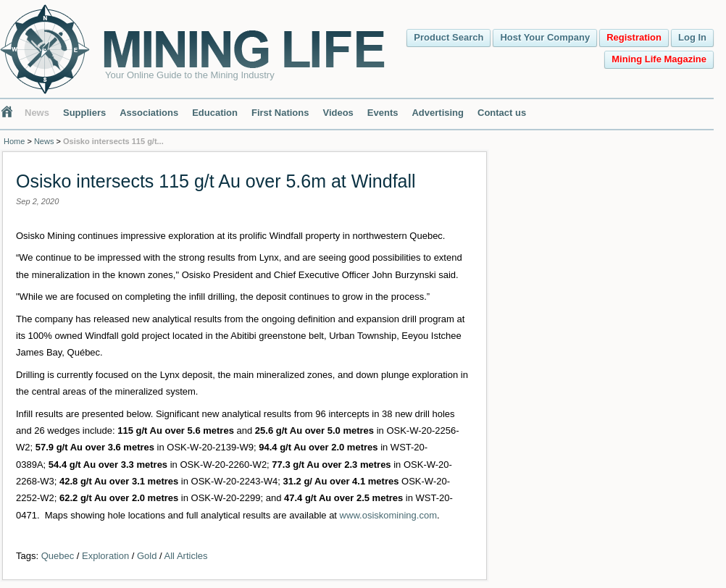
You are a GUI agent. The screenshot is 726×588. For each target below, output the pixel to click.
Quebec (58, 556)
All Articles (186, 556)
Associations (149, 113)
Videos (338, 113)
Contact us (502, 113)
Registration (634, 37)
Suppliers (84, 113)
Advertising (438, 113)
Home (14, 141)
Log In (692, 37)
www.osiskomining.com (388, 515)
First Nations (280, 113)
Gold (147, 556)
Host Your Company (545, 37)
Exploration (105, 556)
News (37, 113)
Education (215, 113)
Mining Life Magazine (659, 59)
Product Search (448, 37)
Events (383, 113)
